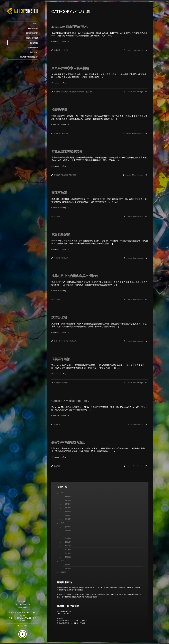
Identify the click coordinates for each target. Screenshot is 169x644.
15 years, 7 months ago (134, 50)
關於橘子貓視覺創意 (29, 57)
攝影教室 (68, 565)
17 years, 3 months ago (134, 341)
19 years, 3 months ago (134, 424)
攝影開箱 (68, 512)
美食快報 (68, 549)
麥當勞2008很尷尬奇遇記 (68, 442)
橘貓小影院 (33, 28)
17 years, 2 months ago (134, 216)
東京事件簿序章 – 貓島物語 (70, 68)
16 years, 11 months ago (134, 133)
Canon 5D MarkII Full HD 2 (70, 401)
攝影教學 (68, 508)
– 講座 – (63, 561)
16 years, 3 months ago (134, 92)
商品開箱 (68, 538)
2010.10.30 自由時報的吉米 (69, 27)
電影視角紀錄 (61, 234)
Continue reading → (60, 41)
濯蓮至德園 (59, 193)
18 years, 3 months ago (134, 383)
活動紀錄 (68, 531)
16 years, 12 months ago (134, 175)
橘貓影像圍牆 (32, 33)
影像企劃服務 (32, 38)
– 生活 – (63, 534)
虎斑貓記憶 (59, 110)
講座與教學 (33, 48)
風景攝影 (68, 519)
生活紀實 (34, 43)
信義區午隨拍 (61, 359)
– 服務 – (63, 523)
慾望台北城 (59, 318)
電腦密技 (68, 557)
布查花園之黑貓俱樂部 (67, 151)
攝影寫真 (34, 52)
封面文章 (57, 175)
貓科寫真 (89, 92)
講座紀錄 (68, 568)
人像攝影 (68, 497)
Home (35, 24)
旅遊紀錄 (65, 92)
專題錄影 (57, 92)
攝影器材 (68, 504)
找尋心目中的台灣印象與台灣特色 (75, 276)
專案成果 (57, 50)
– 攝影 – (63, 493)
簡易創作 (81, 92)
